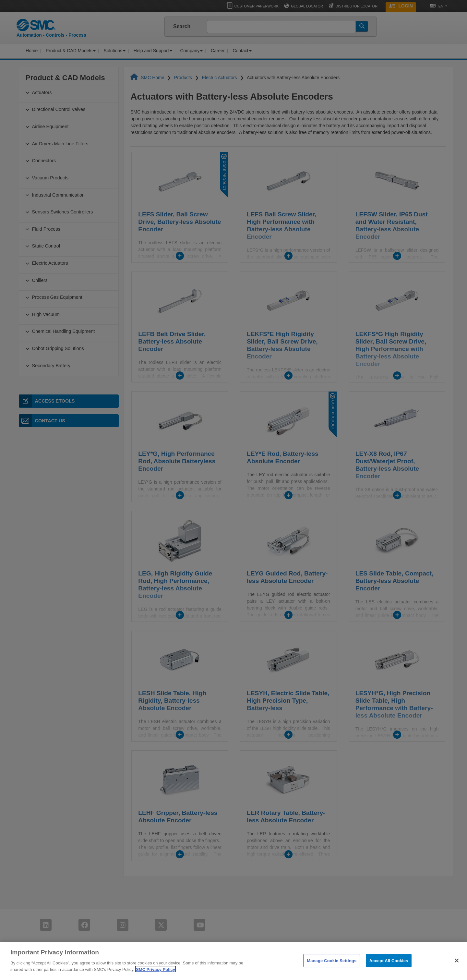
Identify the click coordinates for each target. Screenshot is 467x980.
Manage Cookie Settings (332, 969)
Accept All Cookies (389, 969)
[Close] (457, 969)
